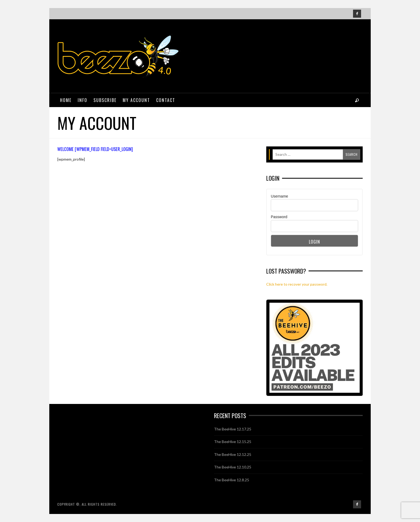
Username (280, 196)
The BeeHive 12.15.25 (233, 442)
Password (279, 217)
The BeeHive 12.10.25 (233, 467)
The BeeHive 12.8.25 (232, 480)
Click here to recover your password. (297, 284)
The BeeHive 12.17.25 (233, 429)
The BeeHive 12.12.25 (233, 454)
